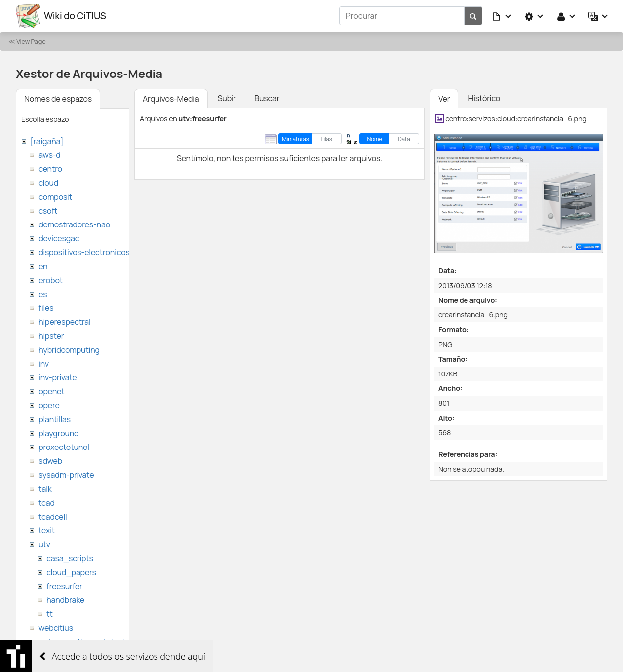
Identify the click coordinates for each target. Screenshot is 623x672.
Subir (227, 98)
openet (51, 391)
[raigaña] (47, 141)
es (42, 294)
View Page (31, 41)
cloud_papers (71, 572)
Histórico (484, 98)
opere (49, 405)
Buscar (267, 98)
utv (44, 544)
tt (49, 614)
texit (46, 530)
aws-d (49, 155)
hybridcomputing (69, 350)
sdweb (50, 461)
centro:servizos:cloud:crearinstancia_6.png (516, 118)
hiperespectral (64, 322)
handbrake (65, 600)
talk (45, 489)
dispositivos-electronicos (84, 252)
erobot (50, 280)
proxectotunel (64, 447)
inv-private (57, 377)
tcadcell (52, 517)
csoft (48, 211)
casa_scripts (70, 558)
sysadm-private (66, 475)
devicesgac (59, 238)
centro (50, 169)
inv (43, 364)
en (43, 266)
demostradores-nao (74, 224)
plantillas (54, 419)
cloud (48, 183)
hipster (51, 336)
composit (55, 197)
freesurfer (64, 586)
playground (58, 433)
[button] (502, 16)
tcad (46, 503)
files (46, 308)
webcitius (56, 628)
